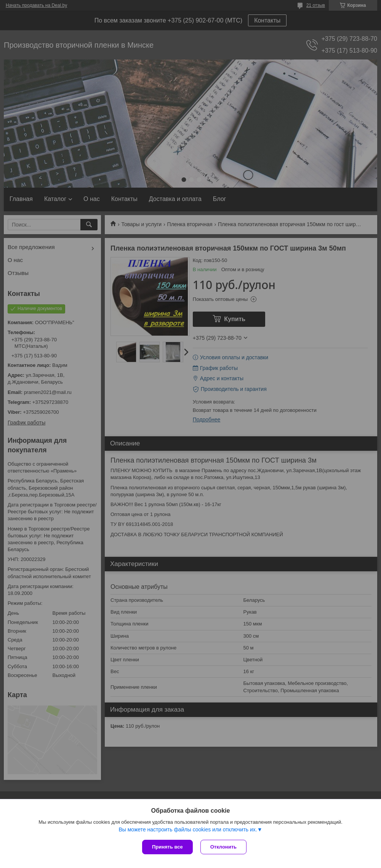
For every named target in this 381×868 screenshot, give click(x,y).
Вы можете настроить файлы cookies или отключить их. (188, 829)
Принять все (167, 847)
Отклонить (223, 847)
